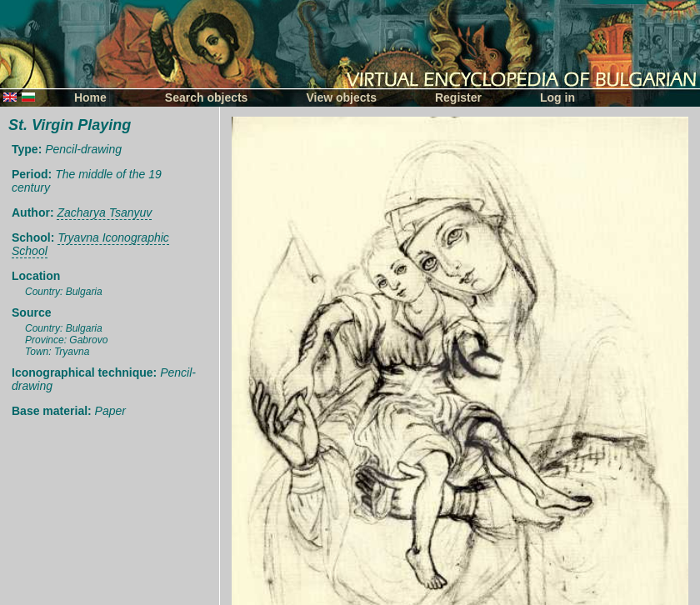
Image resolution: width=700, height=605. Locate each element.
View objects (341, 97)
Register (458, 97)
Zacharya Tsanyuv (104, 212)
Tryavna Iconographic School (90, 244)
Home (90, 97)
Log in (557, 97)
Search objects (207, 97)
